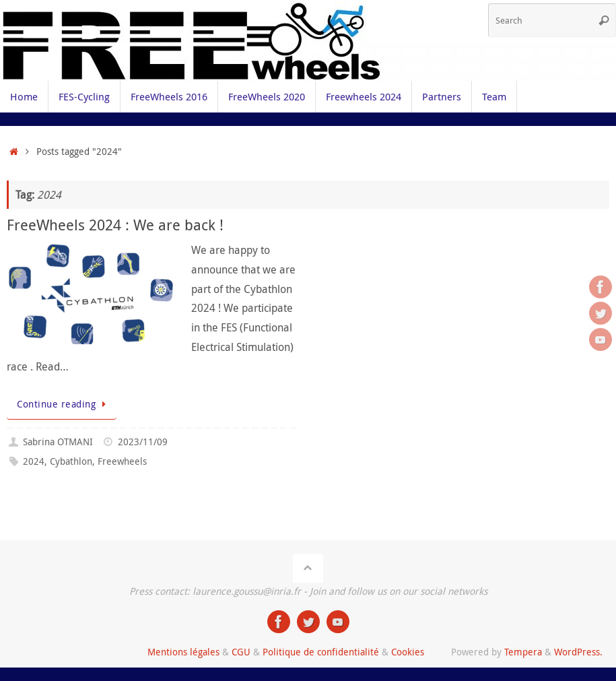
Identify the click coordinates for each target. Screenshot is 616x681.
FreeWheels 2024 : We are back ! (115, 225)
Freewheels (122, 461)
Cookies (408, 652)
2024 (34, 461)
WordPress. (578, 652)
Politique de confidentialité (321, 652)
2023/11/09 (143, 442)
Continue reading (64, 404)
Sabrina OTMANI (58, 442)
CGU (241, 652)
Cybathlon (71, 461)
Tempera (523, 652)
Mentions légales (183, 652)
